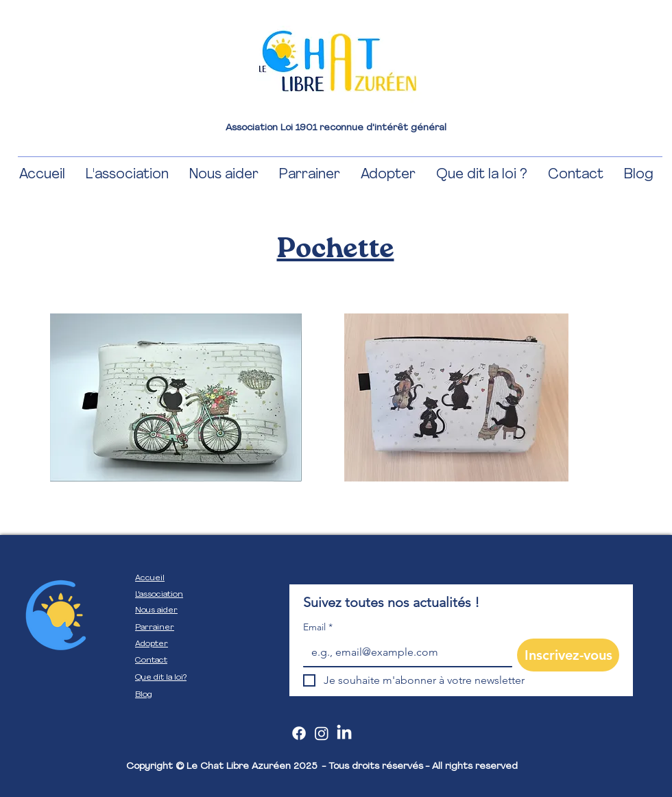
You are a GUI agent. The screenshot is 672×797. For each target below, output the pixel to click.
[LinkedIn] (344, 733)
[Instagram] (322, 733)
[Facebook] (299, 733)
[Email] (404, 652)
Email (318, 627)
